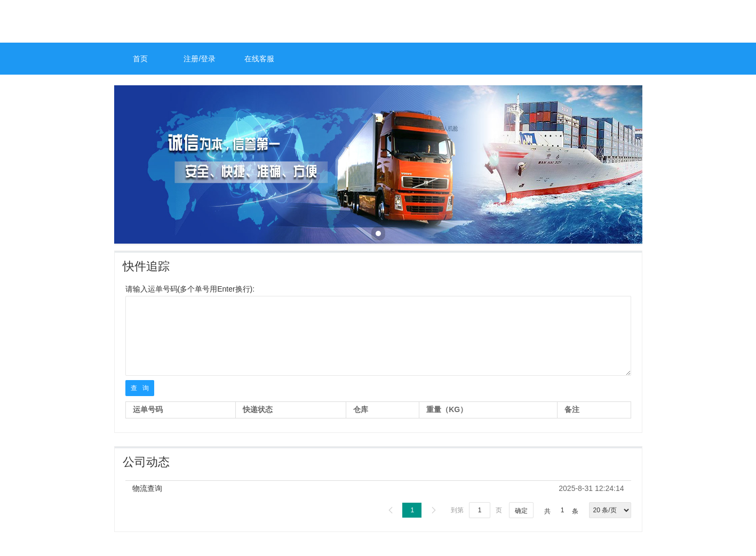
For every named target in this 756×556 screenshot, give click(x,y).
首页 (140, 59)
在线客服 (259, 59)
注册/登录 (200, 59)
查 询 (140, 388)
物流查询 (147, 488)
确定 (521, 511)
